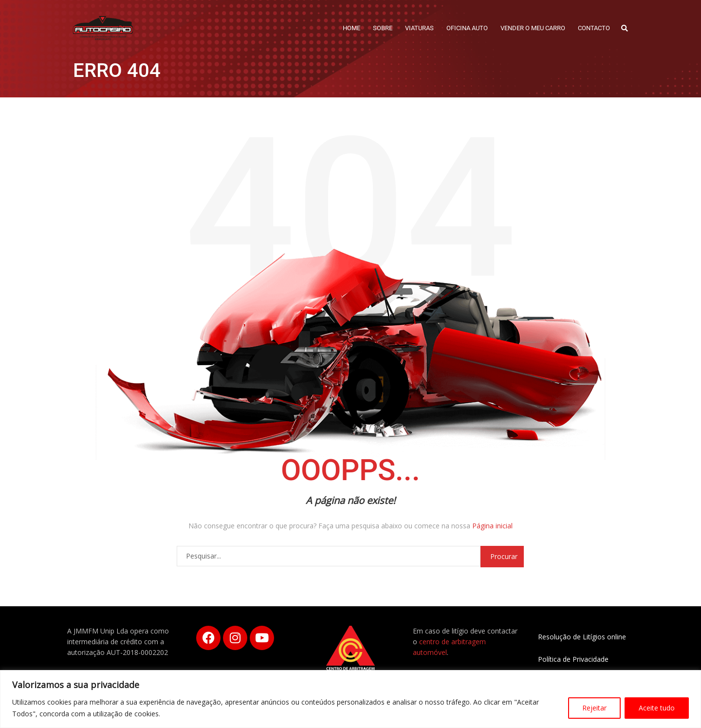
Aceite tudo (657, 708)
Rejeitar (594, 708)
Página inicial (492, 526)
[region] (350, 699)
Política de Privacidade (573, 659)
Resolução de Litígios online (582, 637)
